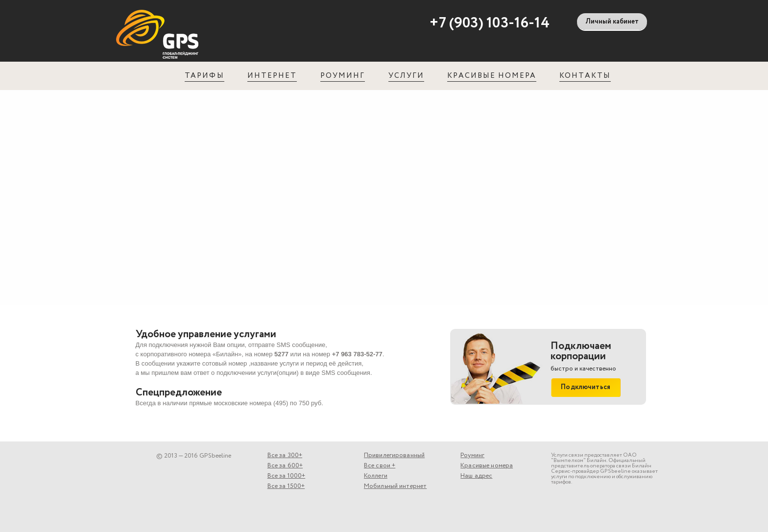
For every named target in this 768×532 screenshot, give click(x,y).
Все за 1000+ (287, 476)
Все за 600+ (285, 466)
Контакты (585, 76)
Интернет (272, 76)
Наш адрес (476, 476)
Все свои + (380, 466)
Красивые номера (492, 76)
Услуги (406, 76)
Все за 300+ (285, 455)
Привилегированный (394, 455)
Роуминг (343, 76)
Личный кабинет (612, 22)
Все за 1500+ (286, 486)
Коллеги (376, 476)
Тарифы (204, 76)
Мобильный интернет (395, 486)
